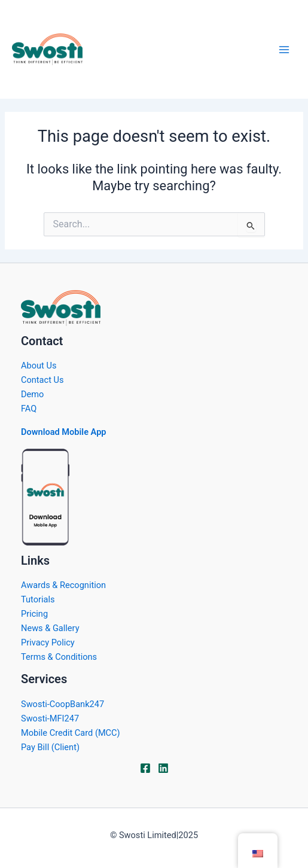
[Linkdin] (163, 768)
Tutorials (38, 599)
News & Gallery (50, 628)
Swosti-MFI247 (50, 718)
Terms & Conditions (59, 657)
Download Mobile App (64, 432)
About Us (39, 366)
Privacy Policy (48, 642)
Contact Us (42, 380)
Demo (32, 394)
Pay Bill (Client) (50, 747)
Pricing (34, 614)
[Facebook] (145, 768)
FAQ (29, 409)
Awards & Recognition (63, 585)
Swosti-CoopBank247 (62, 704)
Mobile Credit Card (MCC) (70, 733)
